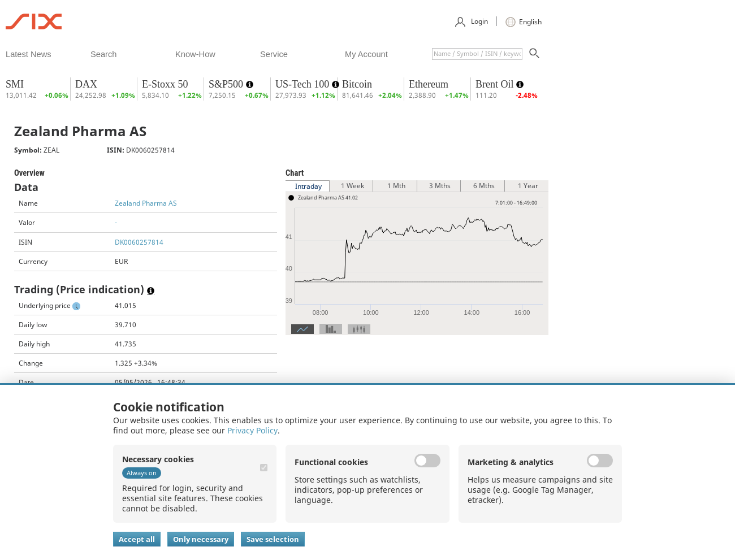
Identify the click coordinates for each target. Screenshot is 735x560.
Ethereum (429, 84)
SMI (15, 84)
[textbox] (477, 54)
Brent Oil (496, 84)
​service (274, 54)
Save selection (273, 539)
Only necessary (201, 539)
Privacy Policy (252, 430)
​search (103, 54)
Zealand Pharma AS (146, 203)
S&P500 (227, 84)
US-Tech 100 (304, 84)
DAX (86, 84)
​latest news (29, 54)
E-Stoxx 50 (165, 84)
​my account (366, 54)
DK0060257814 (139, 242)
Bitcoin (357, 84)
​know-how (195, 54)
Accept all (137, 539)
